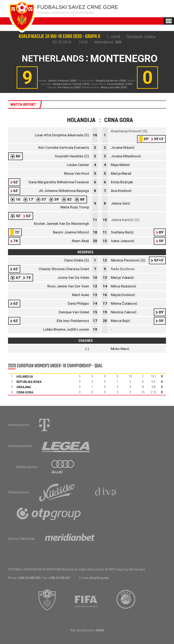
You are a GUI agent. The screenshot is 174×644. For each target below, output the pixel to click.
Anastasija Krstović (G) (129, 131)
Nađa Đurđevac (123, 269)
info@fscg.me (99, 578)
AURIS (100, 630)
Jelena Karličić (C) (125, 220)
